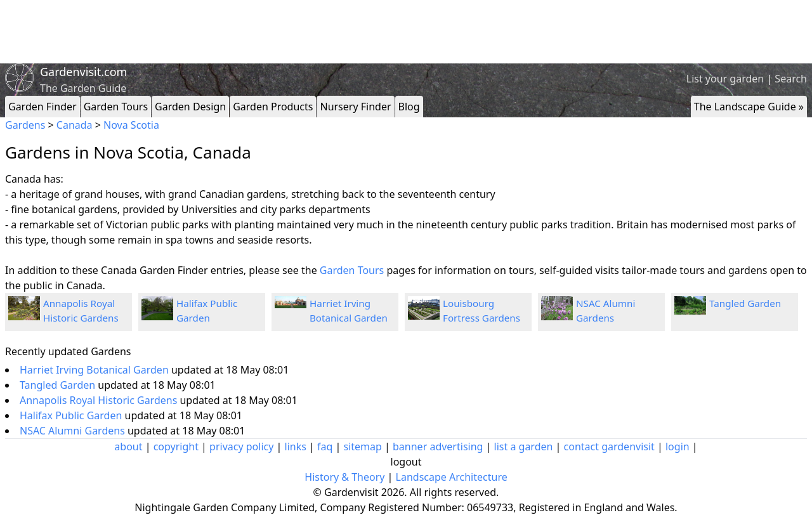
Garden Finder (43, 107)
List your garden (725, 79)
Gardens (25, 125)
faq (325, 447)
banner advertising (438, 447)
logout (406, 462)
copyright (176, 447)
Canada (75, 125)
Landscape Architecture (452, 477)
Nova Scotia (131, 125)
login (678, 447)
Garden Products (273, 107)
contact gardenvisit (609, 447)
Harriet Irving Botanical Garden (95, 370)
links (296, 447)
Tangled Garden (745, 303)
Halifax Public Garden (72, 415)
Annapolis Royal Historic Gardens (100, 400)
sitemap (363, 447)
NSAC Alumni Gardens (74, 431)
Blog (409, 107)
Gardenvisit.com (83, 72)
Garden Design (190, 107)
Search (791, 79)
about (128, 447)
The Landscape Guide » (749, 107)
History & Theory (344, 477)
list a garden (524, 447)
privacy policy (241, 447)
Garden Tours (116, 107)
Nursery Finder (355, 107)
